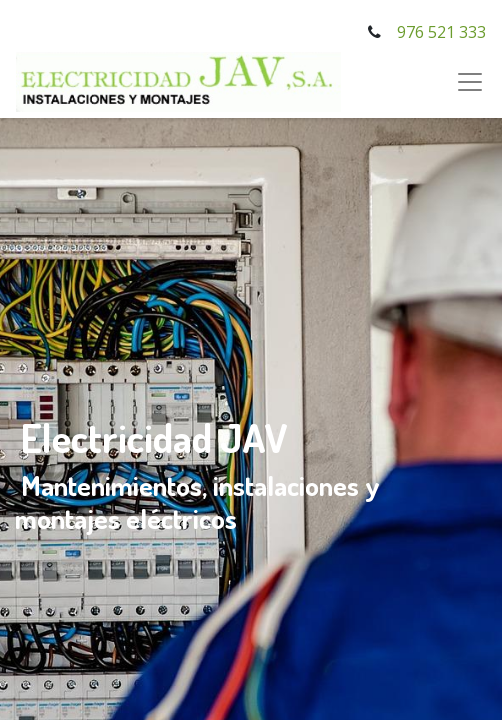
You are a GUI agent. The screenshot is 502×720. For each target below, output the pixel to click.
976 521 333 (441, 32)
